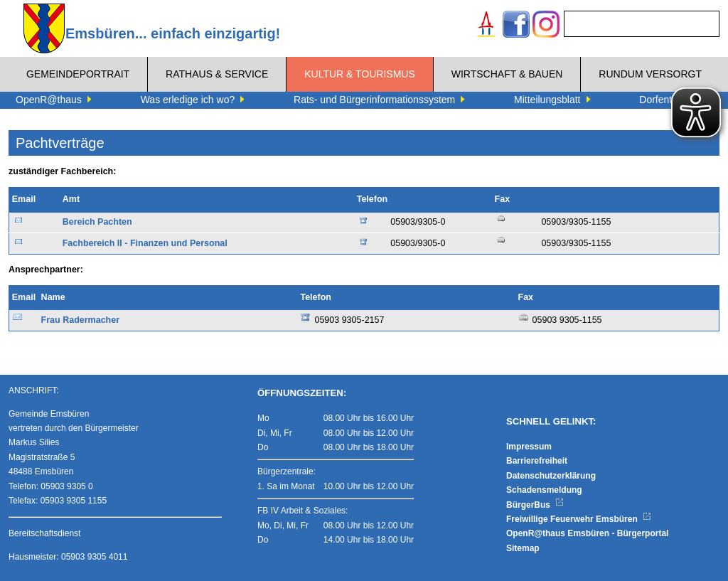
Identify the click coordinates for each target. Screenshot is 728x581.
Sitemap (523, 548)
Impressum (529, 447)
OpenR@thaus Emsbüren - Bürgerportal (587, 533)
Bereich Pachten (97, 222)
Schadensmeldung (544, 490)
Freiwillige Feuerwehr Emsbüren (579, 519)
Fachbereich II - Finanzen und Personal (145, 243)
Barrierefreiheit (537, 461)
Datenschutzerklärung (551, 476)
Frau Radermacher (80, 320)
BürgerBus (535, 505)
